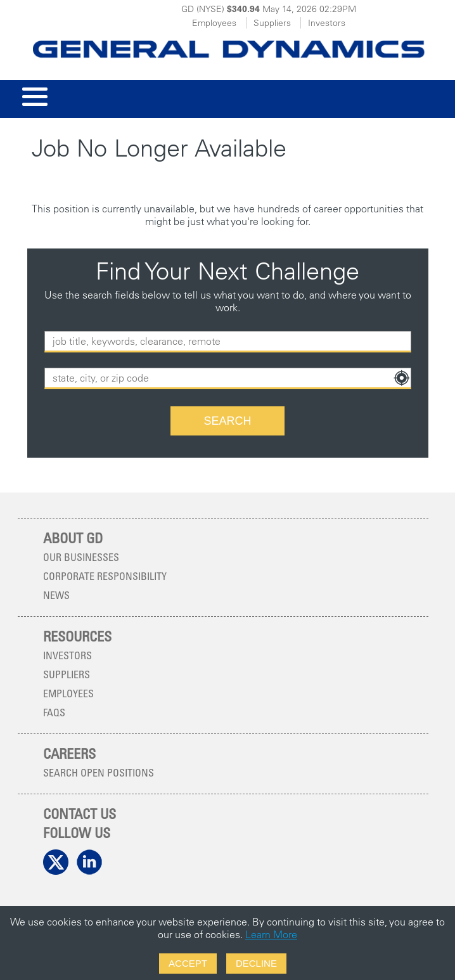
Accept (188, 963)
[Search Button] (227, 421)
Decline (256, 963)
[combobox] (228, 378)
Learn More (271, 934)
